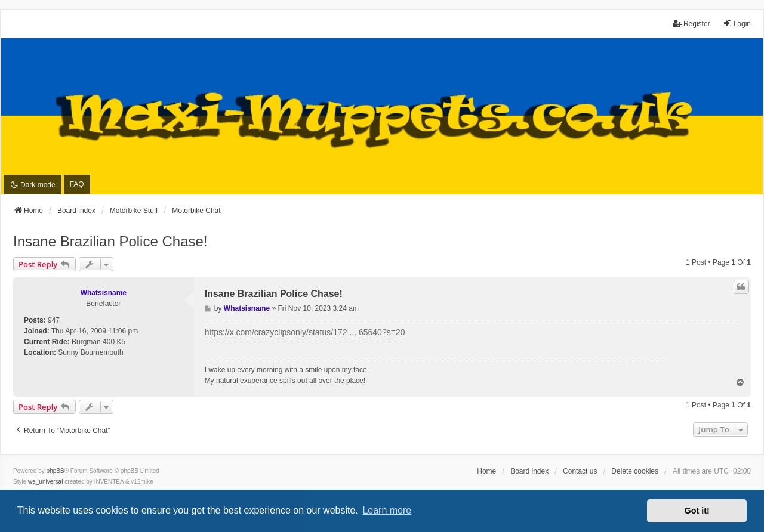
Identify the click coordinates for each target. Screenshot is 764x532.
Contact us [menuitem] (580, 471)
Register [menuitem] (691, 24)
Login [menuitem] (737, 24)
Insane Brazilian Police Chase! (110, 241)
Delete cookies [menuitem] (635, 471)
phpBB (56, 471)
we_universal (45, 482)
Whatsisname (104, 293)
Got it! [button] (697, 511)
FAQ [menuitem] (77, 184)
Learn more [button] (387, 510)
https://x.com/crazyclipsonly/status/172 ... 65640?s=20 (305, 332)
